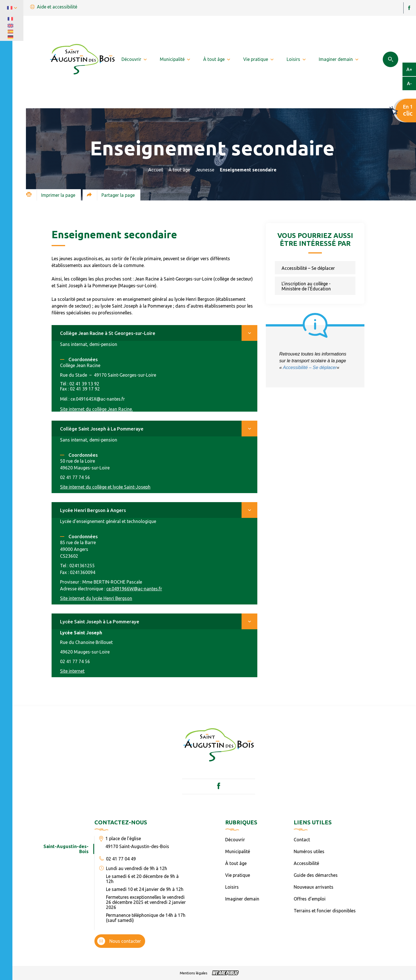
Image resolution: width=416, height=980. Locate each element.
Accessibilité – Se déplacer (308, 268)
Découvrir (235, 840)
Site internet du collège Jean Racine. (96, 409)
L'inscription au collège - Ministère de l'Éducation (306, 286)
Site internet (72, 671)
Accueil (156, 170)
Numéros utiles (309, 851)
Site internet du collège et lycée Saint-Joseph (105, 487)
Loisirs (232, 887)
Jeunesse (205, 170)
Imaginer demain (242, 899)
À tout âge (179, 170)
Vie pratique (238, 875)
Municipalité (238, 851)
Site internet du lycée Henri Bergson (96, 598)
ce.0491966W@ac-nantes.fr (134, 589)
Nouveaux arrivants (314, 887)
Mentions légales (194, 973)
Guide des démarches (316, 875)
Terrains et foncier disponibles (325, 911)
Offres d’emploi (310, 899)
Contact (302, 840)
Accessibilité (306, 863)
